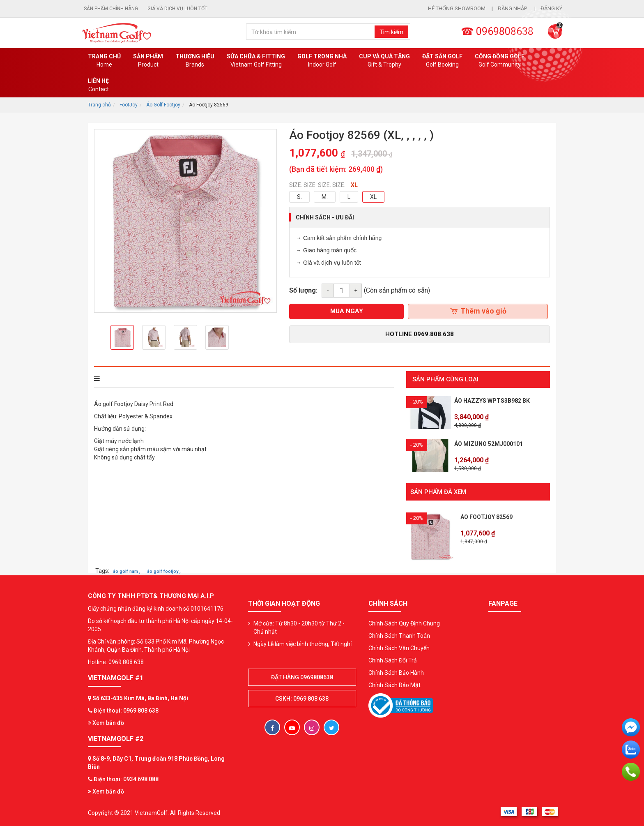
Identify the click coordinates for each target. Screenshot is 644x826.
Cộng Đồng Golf (500, 61)
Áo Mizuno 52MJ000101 (489, 444)
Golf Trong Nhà (322, 61)
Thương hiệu (195, 61)
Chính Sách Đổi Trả (393, 660)
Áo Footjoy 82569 (486, 517)
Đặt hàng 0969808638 (302, 677)
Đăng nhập (513, 8)
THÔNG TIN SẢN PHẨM (130, 379)
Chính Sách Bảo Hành (396, 672)
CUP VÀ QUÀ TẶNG (384, 61)
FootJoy (129, 105)
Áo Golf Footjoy (163, 105)
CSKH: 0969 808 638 (302, 698)
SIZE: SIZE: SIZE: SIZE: (317, 185)
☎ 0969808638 (497, 31)
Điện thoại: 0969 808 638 (126, 710)
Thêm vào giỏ (478, 311)
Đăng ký (551, 8)
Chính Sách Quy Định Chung (404, 623)
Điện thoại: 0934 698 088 (126, 779)
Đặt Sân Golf (442, 61)
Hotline (420, 334)
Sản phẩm (148, 61)
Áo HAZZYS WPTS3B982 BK (492, 401)
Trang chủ (104, 61)
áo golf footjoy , (164, 571)
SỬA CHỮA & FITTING (256, 61)
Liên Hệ (98, 85)
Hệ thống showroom (457, 8)
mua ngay (347, 311)
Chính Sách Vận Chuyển (399, 648)
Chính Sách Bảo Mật (394, 685)
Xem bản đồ (106, 722)
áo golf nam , (127, 571)
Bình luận (207, 379)
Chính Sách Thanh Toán (399, 635)
